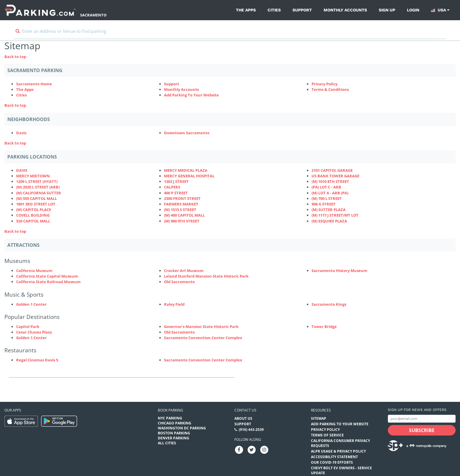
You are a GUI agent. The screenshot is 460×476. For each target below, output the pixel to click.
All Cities (167, 443)
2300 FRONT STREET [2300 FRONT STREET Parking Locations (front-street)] (182, 198)
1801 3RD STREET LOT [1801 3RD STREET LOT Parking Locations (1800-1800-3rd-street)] (36, 204)
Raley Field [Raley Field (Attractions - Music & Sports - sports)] (174, 304)
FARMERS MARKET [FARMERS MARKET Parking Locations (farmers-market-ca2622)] (181, 204)
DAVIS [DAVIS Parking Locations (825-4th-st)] (22, 170)
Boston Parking (174, 433)
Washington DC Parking (182, 428)
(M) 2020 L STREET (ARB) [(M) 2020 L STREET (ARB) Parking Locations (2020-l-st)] (38, 187)
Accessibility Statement (334, 457)
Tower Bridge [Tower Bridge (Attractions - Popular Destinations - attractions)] (324, 327)
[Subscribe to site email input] (422, 419)
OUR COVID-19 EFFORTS (332, 462)
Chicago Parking (175, 423)
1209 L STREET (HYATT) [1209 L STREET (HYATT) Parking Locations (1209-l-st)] (37, 181)
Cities (274, 10)
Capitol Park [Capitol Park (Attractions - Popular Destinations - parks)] (28, 327)
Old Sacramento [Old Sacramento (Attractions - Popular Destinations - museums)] (179, 332)
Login (413, 10)
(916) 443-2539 (251, 430)
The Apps (246, 10)
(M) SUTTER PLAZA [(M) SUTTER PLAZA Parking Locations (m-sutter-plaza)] (329, 210)
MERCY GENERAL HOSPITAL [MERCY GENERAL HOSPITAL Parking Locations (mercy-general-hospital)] (189, 176)
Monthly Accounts (345, 10)
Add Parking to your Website (340, 424)
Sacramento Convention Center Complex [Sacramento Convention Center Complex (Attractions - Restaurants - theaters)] (203, 360)
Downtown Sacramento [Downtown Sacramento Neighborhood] (187, 133)
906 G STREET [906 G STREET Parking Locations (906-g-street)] (324, 204)
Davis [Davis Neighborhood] (21, 133)
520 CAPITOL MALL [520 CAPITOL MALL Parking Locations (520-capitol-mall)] (33, 221)
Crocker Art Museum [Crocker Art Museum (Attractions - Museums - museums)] (184, 271)
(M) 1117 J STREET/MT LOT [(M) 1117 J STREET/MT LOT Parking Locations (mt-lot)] (335, 215)
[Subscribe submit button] (422, 430)
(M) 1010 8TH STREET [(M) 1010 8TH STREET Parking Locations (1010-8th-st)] (330, 181)
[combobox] (230, 34)
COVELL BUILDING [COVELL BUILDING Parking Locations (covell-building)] (33, 215)
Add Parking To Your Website (191, 95)
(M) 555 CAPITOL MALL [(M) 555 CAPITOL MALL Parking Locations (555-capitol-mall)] (37, 198)
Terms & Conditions (330, 89)
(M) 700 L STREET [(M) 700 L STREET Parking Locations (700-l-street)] (327, 198)
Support (302, 10)
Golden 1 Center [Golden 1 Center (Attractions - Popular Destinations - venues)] (31, 338)
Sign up (387, 10)
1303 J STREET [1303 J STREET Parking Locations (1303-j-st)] (176, 181)
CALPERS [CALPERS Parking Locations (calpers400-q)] (172, 187)
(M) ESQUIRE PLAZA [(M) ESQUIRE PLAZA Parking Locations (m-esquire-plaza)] (329, 221)
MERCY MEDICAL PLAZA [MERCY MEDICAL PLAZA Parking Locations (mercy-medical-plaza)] (186, 170)
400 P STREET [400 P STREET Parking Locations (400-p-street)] (176, 193)
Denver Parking (174, 438)
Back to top (15, 57)
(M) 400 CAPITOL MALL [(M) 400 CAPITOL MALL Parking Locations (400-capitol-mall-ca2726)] (184, 215)
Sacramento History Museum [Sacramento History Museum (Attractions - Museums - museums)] (339, 271)
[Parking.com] (40, 10)
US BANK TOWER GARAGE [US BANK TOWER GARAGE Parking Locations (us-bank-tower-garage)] (335, 176)
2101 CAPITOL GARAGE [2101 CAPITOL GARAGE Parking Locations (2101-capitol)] (332, 170)
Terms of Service (327, 435)
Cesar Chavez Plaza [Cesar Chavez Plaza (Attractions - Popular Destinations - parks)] (34, 332)
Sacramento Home (34, 84)
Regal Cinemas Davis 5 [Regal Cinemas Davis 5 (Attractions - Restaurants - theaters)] (37, 360)
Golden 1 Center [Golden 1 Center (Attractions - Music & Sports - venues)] (31, 304)
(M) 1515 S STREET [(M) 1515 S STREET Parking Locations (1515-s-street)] (180, 210)
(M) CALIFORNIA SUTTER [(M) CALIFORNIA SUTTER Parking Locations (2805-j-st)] (39, 193)
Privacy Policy (324, 84)
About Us (243, 418)
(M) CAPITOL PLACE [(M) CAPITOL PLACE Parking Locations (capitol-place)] (34, 210)
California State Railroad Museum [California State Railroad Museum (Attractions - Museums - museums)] (48, 282)
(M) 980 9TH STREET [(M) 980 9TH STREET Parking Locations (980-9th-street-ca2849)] (182, 221)
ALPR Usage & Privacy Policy (338, 451)
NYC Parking (170, 418)
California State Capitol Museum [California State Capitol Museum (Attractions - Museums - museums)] (47, 276)
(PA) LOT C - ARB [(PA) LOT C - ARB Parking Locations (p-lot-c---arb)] (326, 187)
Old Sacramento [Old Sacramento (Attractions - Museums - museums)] (179, 282)
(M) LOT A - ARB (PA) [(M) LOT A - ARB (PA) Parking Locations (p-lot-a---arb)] (330, 193)
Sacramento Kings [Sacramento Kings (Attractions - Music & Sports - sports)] (329, 304)
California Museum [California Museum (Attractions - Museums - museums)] (34, 271)
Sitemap (319, 418)
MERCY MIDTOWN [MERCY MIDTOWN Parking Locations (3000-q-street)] (33, 176)
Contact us (245, 410)
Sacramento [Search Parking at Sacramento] (93, 15)
